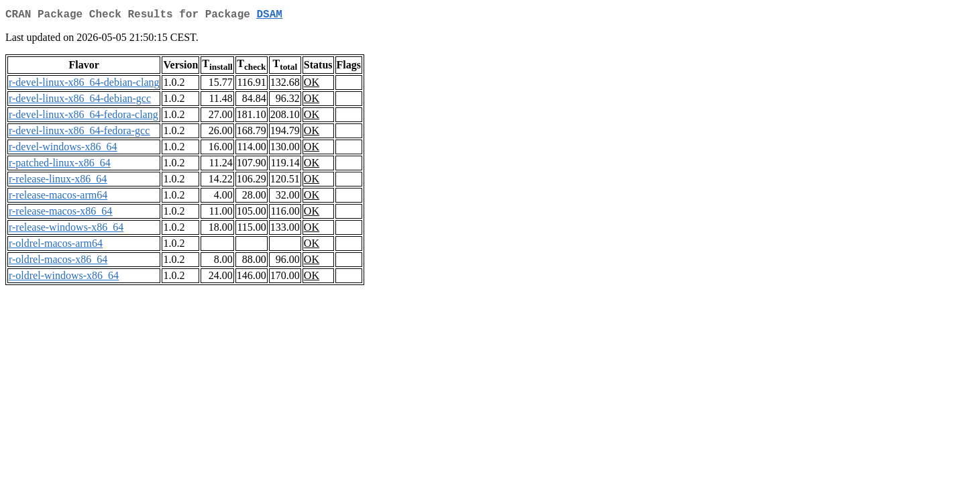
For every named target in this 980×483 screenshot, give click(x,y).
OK (312, 85)
